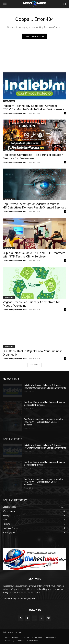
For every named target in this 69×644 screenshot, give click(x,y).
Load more (34, 365)
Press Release (9, 101)
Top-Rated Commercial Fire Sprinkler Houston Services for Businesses (33, 157)
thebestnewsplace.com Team (15, 113)
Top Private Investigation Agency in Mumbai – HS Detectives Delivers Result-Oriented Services (44, 422)
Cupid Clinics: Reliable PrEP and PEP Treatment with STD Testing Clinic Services (34, 255)
